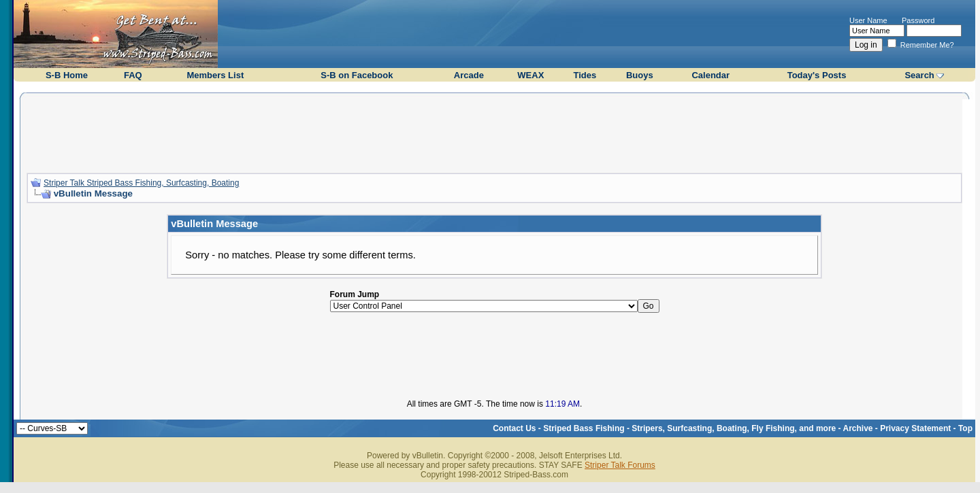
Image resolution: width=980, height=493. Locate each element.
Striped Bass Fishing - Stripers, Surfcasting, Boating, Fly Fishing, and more (689, 428)
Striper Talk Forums (620, 465)
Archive (857, 428)
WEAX (530, 75)
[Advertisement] (495, 131)
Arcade (469, 75)
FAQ (133, 75)
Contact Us (514, 428)
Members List (215, 75)
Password (918, 20)
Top (965, 428)
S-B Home (67, 75)
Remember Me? (921, 45)
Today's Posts (817, 75)
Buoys (640, 75)
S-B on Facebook (357, 75)
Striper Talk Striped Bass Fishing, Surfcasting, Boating (141, 183)
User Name (868, 20)
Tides (585, 75)
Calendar (710, 75)
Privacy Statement (915, 428)
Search (919, 75)
